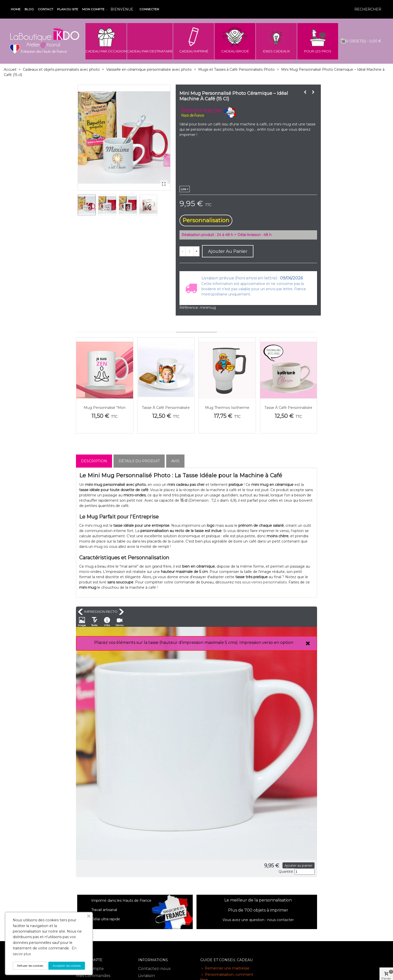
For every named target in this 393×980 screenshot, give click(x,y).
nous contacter (280, 827)
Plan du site (68, 9)
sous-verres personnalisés (264, 582)
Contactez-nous (154, 876)
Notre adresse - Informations (153, 913)
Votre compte (90, 876)
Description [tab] (94, 461)
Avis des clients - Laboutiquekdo (154, 939)
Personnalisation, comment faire (227, 884)
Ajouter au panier (206, 773)
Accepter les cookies (67, 966)
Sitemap (146, 949)
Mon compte (93, 9)
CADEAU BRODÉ (235, 51)
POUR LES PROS (318, 51)
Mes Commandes (93, 883)
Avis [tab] (175, 461)
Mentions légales (155, 890)
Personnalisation (206, 220)
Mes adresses (89, 897)
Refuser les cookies (30, 966)
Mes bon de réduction (98, 917)
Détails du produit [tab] (139, 461)
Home (16, 9)
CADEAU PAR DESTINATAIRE (150, 51)
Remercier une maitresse (225, 876)
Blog (29, 9)
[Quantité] (189, 251)
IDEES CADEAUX (276, 51)
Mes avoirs (86, 890)
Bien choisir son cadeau (223, 900)
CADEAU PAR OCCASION (106, 51)
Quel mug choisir (217, 893)
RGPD (144, 956)
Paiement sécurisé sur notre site (160, 926)
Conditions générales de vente (162, 900)
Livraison (146, 883)
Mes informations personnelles (93, 907)
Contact (45, 9)
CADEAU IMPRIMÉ (194, 51)
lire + (185, 189)
